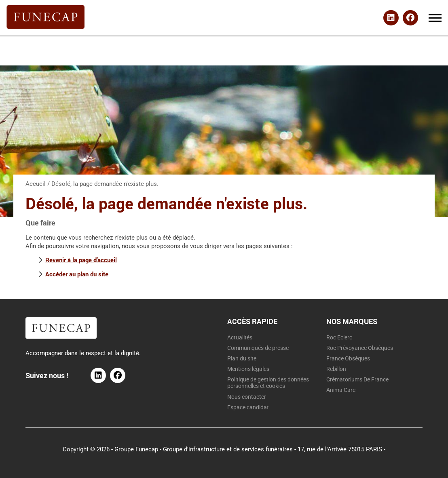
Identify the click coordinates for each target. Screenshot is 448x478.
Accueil (36, 184)
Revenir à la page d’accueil (81, 260)
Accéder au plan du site (77, 274)
